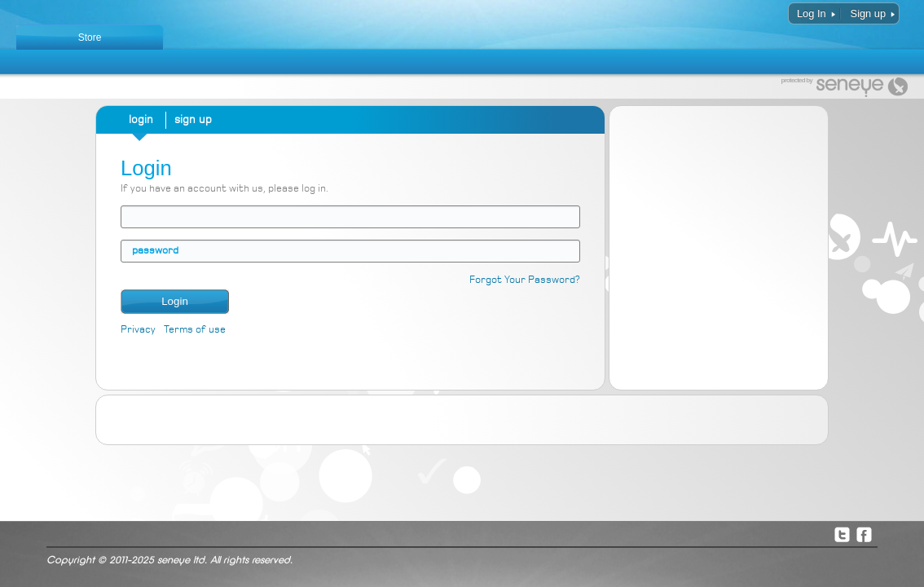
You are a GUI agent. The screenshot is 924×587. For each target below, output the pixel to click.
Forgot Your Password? (525, 280)
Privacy (138, 330)
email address (132, 216)
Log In (812, 13)
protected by (797, 81)
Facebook (864, 534)
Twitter (842, 534)
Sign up (868, 13)
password (155, 251)
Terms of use (195, 330)
